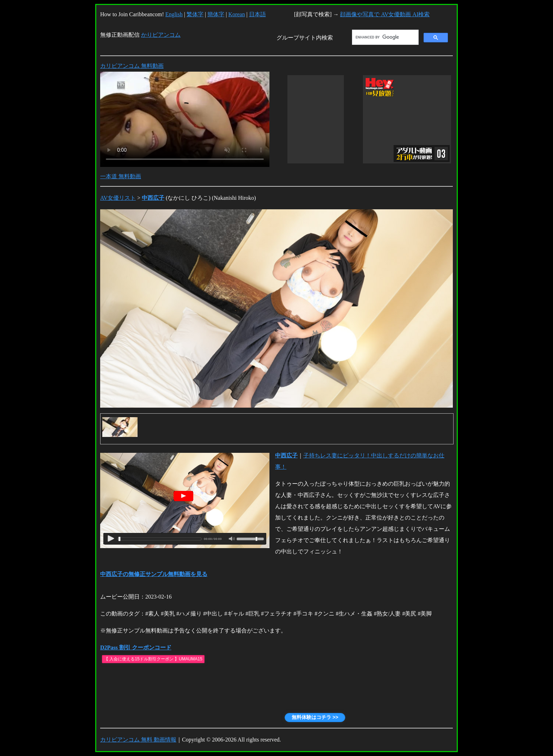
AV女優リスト (118, 198)
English (174, 14)
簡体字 (216, 14)
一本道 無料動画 (121, 176)
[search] (385, 37)
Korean (236, 14)
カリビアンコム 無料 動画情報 (138, 740)
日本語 (257, 14)
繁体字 (195, 14)
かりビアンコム (161, 35)
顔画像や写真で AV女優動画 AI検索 (385, 14)
